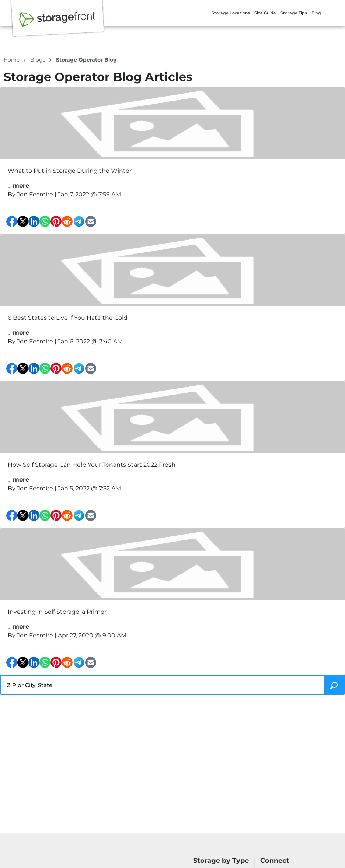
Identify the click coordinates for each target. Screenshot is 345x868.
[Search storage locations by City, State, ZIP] (334, 685)
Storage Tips (294, 13)
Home (12, 60)
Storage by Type (221, 861)
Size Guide (265, 13)
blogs (39, 60)
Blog (316, 13)
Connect (275, 861)
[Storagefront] (57, 23)
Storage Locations (231, 13)
